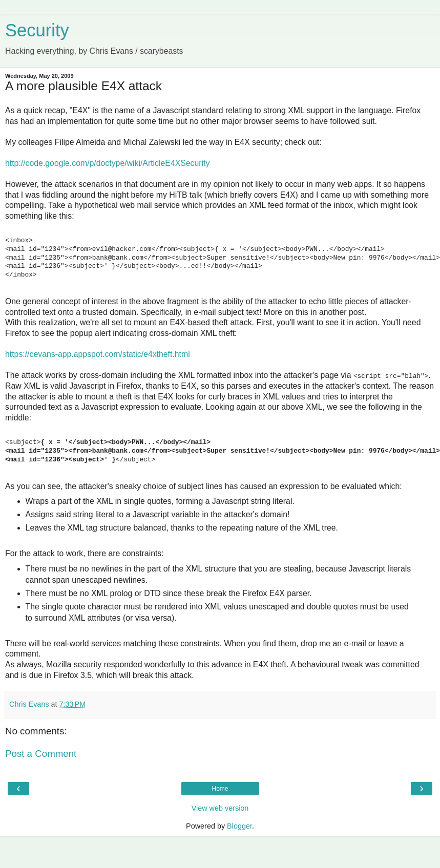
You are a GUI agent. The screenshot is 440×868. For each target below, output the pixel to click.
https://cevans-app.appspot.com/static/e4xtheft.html (98, 354)
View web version (220, 808)
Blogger (239, 826)
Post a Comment (41, 754)
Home (220, 789)
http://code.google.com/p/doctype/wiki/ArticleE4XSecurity (107, 163)
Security (37, 30)
